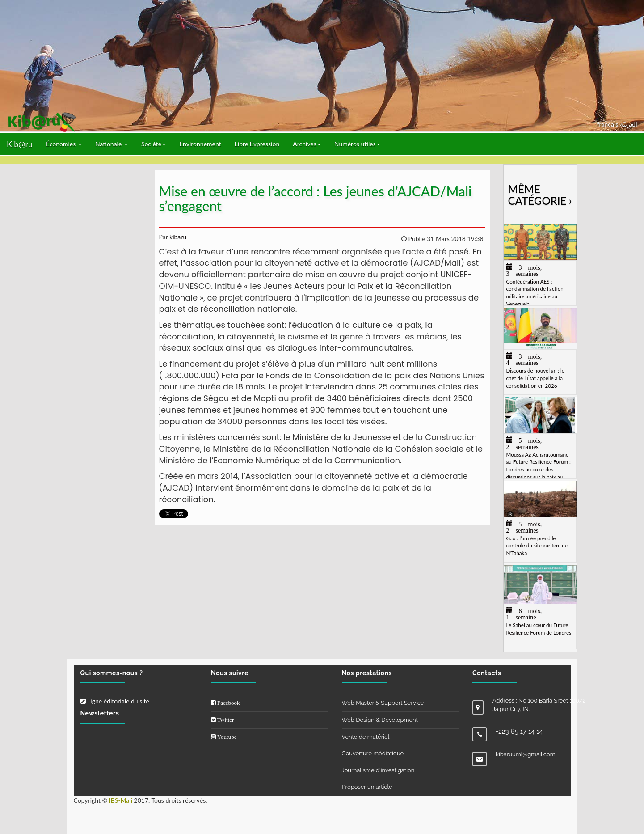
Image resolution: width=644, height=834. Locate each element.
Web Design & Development (380, 720)
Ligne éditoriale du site (115, 701)
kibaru (177, 237)
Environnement (200, 144)
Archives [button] (307, 144)
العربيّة (629, 124)
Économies (64, 144)
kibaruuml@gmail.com (526, 754)
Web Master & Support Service (383, 703)
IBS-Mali (121, 800)
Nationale (112, 144)
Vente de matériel (366, 737)
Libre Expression (257, 144)
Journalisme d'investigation (378, 770)
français (608, 124)
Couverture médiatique (373, 753)
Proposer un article (367, 787)
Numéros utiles (357, 144)
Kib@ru (20, 144)
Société (154, 144)
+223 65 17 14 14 (519, 732)
